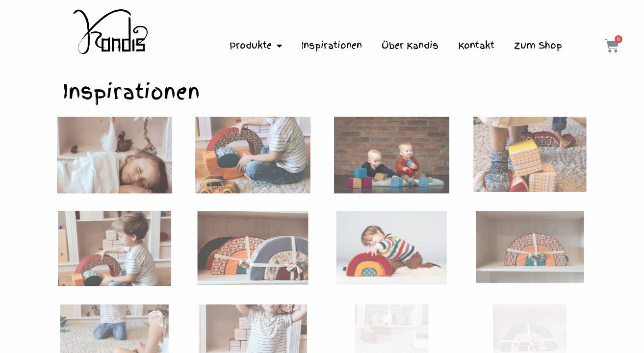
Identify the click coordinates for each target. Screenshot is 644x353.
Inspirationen (332, 45)
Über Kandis (410, 45)
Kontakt (476, 45)
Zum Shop (538, 45)
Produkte (256, 46)
